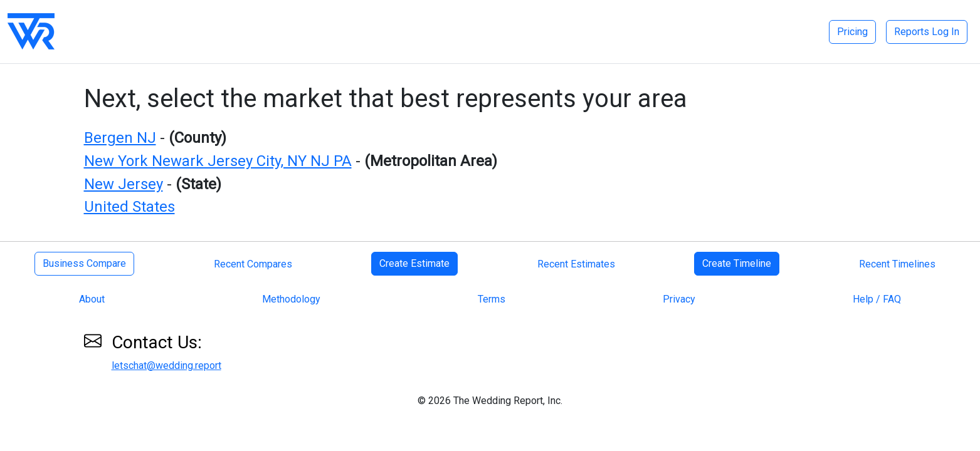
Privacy (679, 299)
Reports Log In (927, 32)
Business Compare (84, 263)
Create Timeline (737, 263)
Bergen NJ (120, 138)
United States (129, 207)
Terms (492, 299)
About (92, 299)
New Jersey (124, 184)
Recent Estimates (576, 264)
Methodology (291, 299)
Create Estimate (414, 263)
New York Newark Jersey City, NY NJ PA (218, 161)
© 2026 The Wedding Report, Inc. (490, 401)
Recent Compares (253, 264)
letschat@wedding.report (166, 365)
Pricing (852, 32)
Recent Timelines (897, 264)
